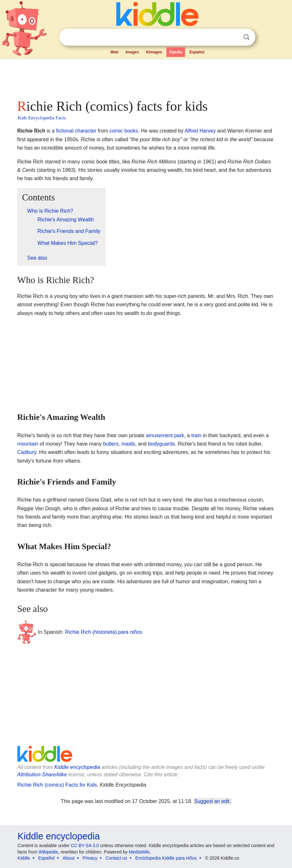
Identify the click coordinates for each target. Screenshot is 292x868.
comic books (124, 131)
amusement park (165, 435)
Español (197, 52)
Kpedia (176, 52)
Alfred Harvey (200, 131)
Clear (233, 37)
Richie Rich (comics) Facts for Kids (57, 785)
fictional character (76, 131)
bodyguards (162, 444)
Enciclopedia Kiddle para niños (166, 858)
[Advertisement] (146, 77)
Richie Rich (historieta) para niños (104, 632)
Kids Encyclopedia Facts (42, 118)
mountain (28, 444)
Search (246, 37)
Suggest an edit (212, 801)
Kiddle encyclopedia (77, 767)
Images (132, 52)
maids (128, 444)
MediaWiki (139, 852)
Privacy (90, 858)
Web (114, 52)
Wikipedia (48, 852)
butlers (111, 444)
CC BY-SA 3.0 (85, 845)
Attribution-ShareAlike (42, 775)
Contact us (116, 858)
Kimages (154, 52)
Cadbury (27, 452)
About (69, 858)
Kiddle (24, 858)
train (196, 435)
